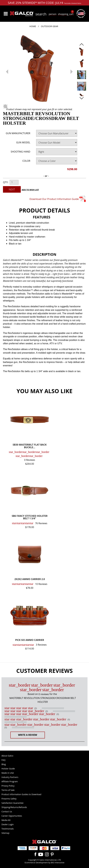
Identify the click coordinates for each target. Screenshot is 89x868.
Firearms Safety (9, 799)
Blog (4, 764)
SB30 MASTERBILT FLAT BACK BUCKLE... (30, 446)
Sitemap (5, 833)
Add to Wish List (30, 190)
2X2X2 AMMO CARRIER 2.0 (30, 579)
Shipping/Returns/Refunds (14, 807)
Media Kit (6, 820)
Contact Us (7, 812)
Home (33, 26)
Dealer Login (8, 824)
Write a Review (28, 735)
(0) (36, 708)
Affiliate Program (10, 781)
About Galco (7, 756)
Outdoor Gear (49, 26)
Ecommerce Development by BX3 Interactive (44, 863)
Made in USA (8, 773)
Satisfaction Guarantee (12, 803)
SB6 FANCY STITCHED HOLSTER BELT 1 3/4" (30, 517)
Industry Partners (10, 777)
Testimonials (8, 829)
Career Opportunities (12, 816)
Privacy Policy (8, 786)
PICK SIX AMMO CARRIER (30, 640)
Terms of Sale (8, 790)
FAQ (3, 760)
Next (12, 189)
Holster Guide (8, 769)
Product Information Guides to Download (21, 794)
